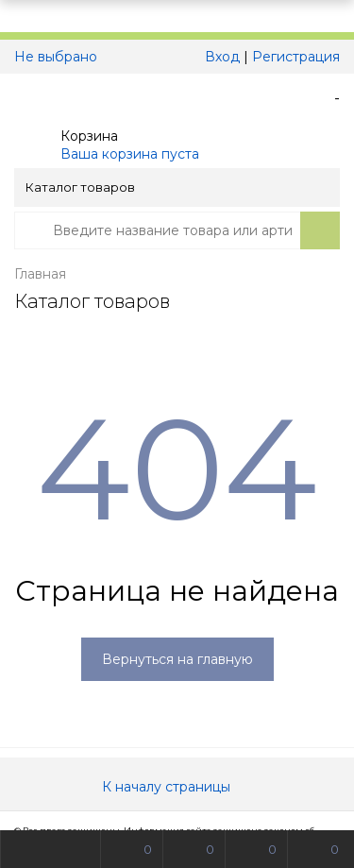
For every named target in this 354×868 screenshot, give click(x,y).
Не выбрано (61, 57)
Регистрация (296, 57)
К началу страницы (177, 787)
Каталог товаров (176, 187)
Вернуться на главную (177, 659)
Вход (222, 57)
